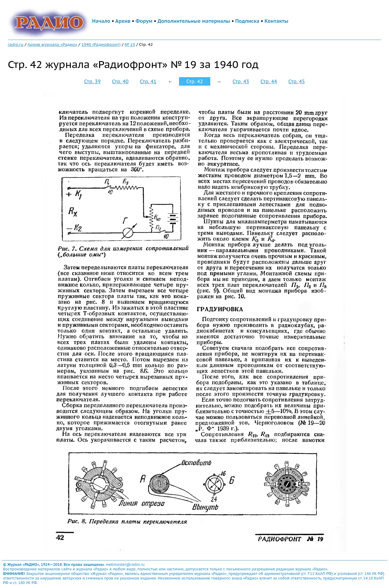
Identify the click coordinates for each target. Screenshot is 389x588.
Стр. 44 (269, 81)
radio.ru (16, 44)
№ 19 (130, 44)
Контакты (276, 21)
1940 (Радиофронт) (101, 44)
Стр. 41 (148, 81)
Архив (123, 21)
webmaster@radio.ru (125, 564)
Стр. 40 (120, 81)
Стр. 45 (297, 81)
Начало (101, 21)
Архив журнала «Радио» (53, 44)
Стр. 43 (241, 81)
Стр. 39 (92, 81)
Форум (144, 21)
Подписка (247, 21)
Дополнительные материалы (194, 21)
